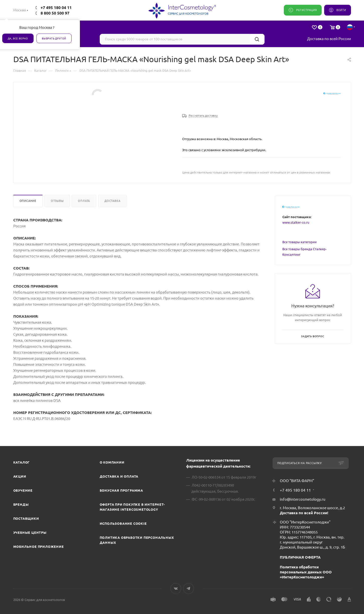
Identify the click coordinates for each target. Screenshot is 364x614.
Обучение (23, 490)
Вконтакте (176, 589)
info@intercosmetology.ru (303, 499)
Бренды (21, 504)
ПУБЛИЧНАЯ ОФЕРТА (300, 557)
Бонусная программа (121, 490)
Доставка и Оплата (119, 476)
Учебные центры (30, 533)
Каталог (22, 462)
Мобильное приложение (39, 547)
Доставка (112, 201)
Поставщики (26, 518)
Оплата (84, 201)
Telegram (189, 589)
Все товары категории (299, 242)
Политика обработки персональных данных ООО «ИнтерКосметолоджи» (306, 572)
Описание (28, 201)
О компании (112, 462)
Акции (20, 476)
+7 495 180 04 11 (56, 8)
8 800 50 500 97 (55, 13)
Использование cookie (123, 523)
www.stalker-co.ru (296, 222)
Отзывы (57, 201)
